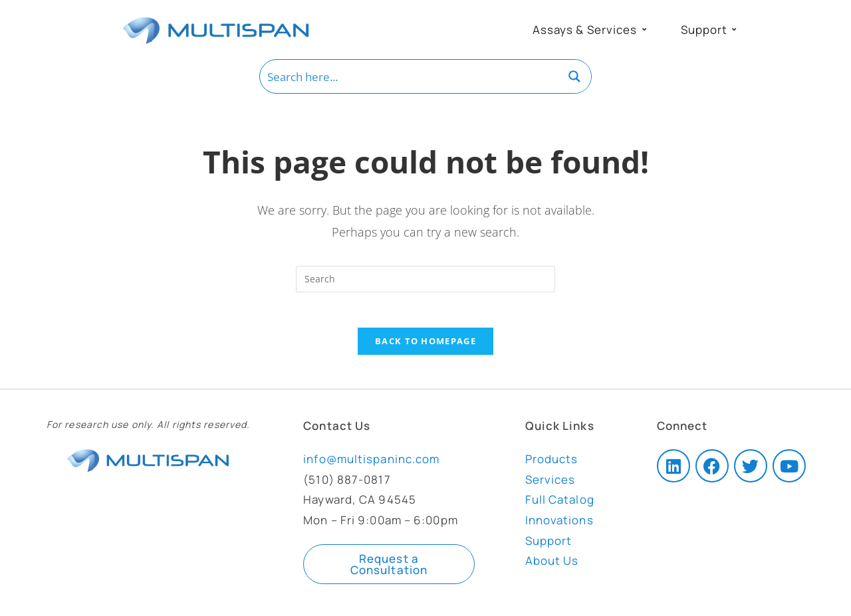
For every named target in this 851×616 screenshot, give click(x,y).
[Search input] (410, 76)
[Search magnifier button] (574, 76)
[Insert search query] (425, 279)
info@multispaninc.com (371, 465)
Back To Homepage (425, 346)
